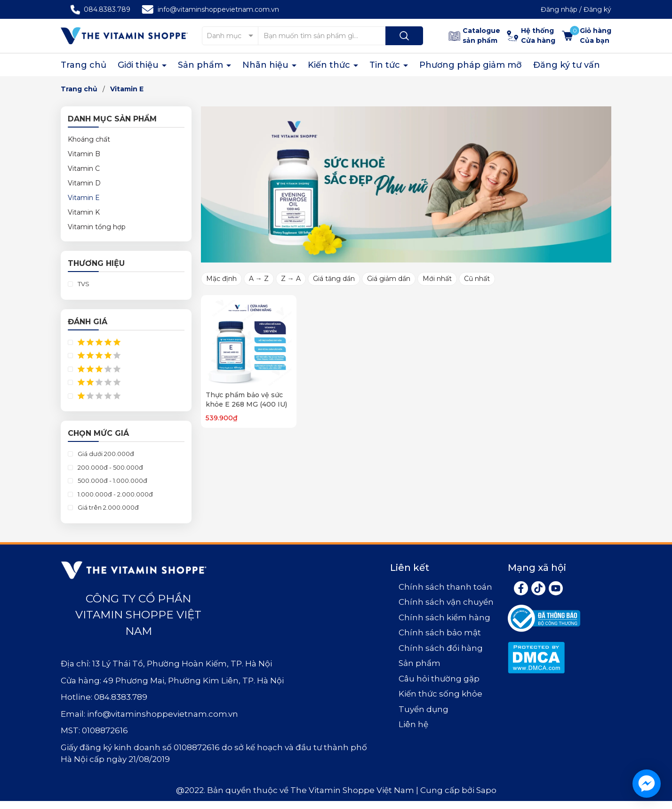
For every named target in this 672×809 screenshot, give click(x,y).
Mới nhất (437, 279)
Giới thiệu (139, 65)
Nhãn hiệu (267, 65)
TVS (83, 284)
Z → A (291, 279)
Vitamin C (84, 168)
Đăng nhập (559, 9)
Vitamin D (84, 183)
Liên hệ (413, 724)
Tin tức (386, 65)
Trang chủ (84, 65)
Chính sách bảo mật (440, 633)
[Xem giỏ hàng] (587, 36)
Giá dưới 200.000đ (105, 454)
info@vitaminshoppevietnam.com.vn (218, 9)
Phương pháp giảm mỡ (471, 65)
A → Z (259, 279)
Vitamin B (84, 154)
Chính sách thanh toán (445, 587)
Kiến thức (330, 65)
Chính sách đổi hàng (441, 648)
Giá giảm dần (389, 279)
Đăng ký (597, 9)
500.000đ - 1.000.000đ (112, 481)
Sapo (486, 790)
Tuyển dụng (424, 709)
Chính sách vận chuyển (446, 602)
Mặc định (221, 279)
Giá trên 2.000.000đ (108, 507)
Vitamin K (84, 212)
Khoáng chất (89, 139)
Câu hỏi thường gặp (439, 679)
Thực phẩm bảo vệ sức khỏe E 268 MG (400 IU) (246, 400)
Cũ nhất (477, 279)
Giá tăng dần (334, 279)
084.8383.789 (107, 9)
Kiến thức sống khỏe (440, 694)
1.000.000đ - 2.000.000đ (115, 494)
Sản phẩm (202, 65)
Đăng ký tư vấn (567, 65)
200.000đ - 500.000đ (110, 467)
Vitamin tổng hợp (97, 227)
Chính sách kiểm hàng (444, 617)
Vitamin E (84, 198)
